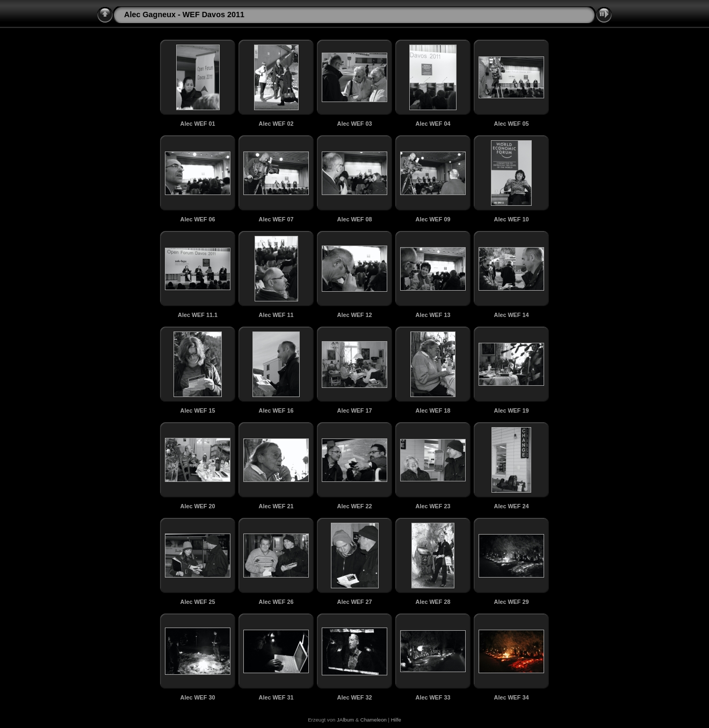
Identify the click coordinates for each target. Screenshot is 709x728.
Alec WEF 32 (355, 697)
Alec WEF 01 (198, 124)
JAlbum (345, 720)
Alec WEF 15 (198, 410)
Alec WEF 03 (355, 124)
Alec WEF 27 (355, 602)
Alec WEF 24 (512, 506)
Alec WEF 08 (355, 219)
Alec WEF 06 (198, 219)
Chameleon (374, 720)
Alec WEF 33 (433, 697)
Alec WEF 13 (433, 315)
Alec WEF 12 (355, 315)
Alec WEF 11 (276, 315)
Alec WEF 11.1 (198, 315)
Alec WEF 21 (276, 506)
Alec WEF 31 (276, 697)
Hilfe (396, 720)
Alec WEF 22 (355, 506)
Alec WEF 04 (433, 124)
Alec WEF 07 (276, 219)
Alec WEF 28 (433, 602)
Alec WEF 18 (433, 410)
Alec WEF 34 (512, 697)
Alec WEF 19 (512, 410)
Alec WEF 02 (276, 124)
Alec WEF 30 (198, 697)
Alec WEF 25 (198, 602)
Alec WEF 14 (512, 315)
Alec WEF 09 (433, 219)
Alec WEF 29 (512, 602)
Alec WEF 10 (512, 219)
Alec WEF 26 (276, 602)
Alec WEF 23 (433, 506)
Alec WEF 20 (198, 506)
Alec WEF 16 (276, 410)
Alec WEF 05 (512, 124)
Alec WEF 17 (355, 410)
